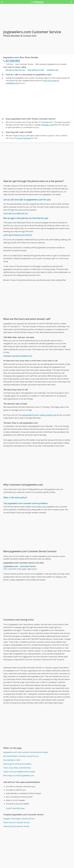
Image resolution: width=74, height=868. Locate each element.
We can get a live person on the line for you (26, 218)
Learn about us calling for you (16, 213)
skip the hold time (23, 138)
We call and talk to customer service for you (21, 756)
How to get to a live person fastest (17, 764)
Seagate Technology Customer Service (19, 819)
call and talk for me (30, 415)
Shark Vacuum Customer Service (16, 822)
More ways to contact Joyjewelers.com (19, 776)
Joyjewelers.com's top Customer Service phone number (26, 752)
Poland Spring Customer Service (16, 826)
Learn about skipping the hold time (18, 235)
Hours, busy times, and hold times (17, 768)
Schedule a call (52, 70)
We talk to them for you (15, 70)
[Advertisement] (37, 100)
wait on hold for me (48, 415)
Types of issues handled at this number (19, 772)
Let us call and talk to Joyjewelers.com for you (27, 200)
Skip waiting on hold (36, 70)
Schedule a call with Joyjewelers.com (18, 356)
